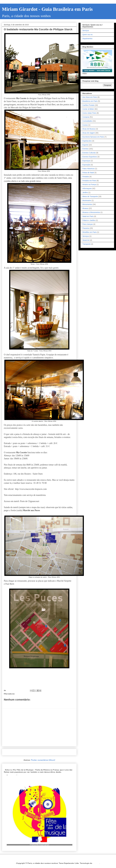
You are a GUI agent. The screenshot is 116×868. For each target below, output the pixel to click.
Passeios (86, 228)
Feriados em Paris (89, 181)
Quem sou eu (87, 35)
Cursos (85, 125)
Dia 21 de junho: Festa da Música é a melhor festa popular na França (37, 766)
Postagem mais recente (16, 752)
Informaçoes (87, 188)
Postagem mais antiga (63, 752)
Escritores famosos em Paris (93, 137)
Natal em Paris (88, 216)
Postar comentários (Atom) (43, 760)
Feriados (86, 177)
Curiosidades (87, 121)
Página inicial (40, 752)
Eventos (85, 149)
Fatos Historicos (88, 169)
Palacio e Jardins (89, 220)
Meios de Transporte (90, 196)
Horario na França (89, 184)
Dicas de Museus (89, 129)
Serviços (86, 31)
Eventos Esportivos (90, 157)
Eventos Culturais (89, 153)
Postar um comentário (17, 704)
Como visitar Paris (89, 113)
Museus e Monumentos (91, 212)
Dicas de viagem (89, 133)
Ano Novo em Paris (90, 97)
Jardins (85, 192)
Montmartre (87, 200)
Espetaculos (87, 141)
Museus (85, 208)
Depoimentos (87, 39)
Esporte (85, 145)
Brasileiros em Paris (90, 101)
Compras (86, 117)
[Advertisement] (39, 728)
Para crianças (88, 224)
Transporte (86, 244)
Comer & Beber (22, 694)
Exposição (86, 165)
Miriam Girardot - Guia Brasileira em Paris (47, 9)
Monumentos (87, 204)
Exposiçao (86, 161)
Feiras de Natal (88, 173)
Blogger (96, 863)
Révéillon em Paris (89, 232)
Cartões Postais (88, 105)
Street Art (86, 240)
